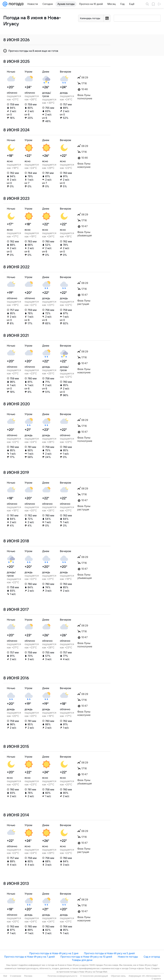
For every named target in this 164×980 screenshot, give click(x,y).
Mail (5, 976)
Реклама (28, 976)
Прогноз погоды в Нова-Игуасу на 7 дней (29, 957)
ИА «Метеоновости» (152, 976)
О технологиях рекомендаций (94, 976)
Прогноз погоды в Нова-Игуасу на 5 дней (109, 953)
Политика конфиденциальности (62, 976)
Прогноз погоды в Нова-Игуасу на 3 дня (54, 953)
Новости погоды (128, 957)
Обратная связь (118, 976)
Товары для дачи (82, 960)
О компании (16, 976)
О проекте (156, 979)
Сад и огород (152, 957)
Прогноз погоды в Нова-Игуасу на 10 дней (86, 957)
